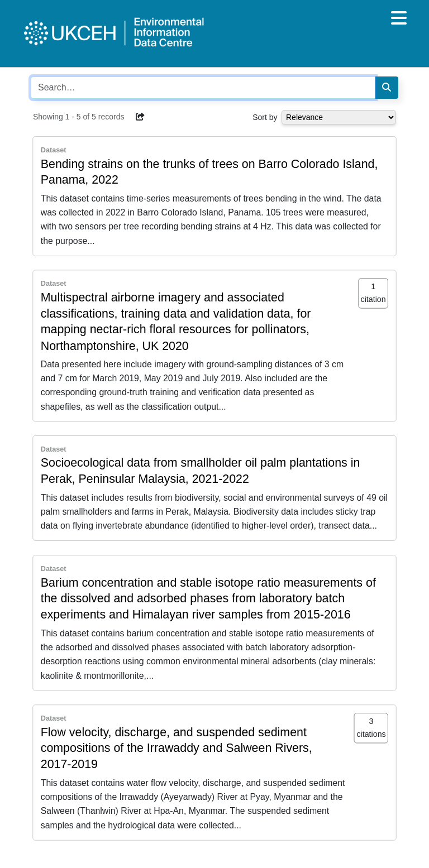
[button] (140, 117)
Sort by (265, 117)
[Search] (387, 88)
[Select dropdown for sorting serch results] (339, 117)
